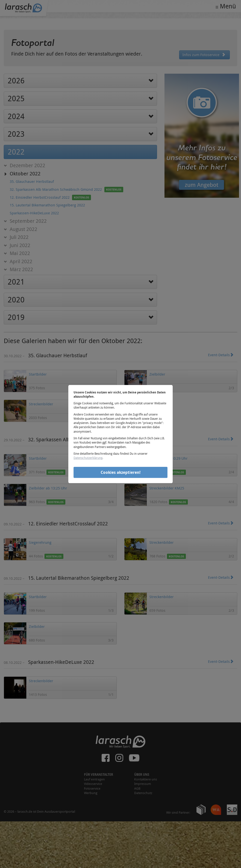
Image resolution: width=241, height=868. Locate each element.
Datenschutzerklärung (88, 458)
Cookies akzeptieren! (121, 472)
